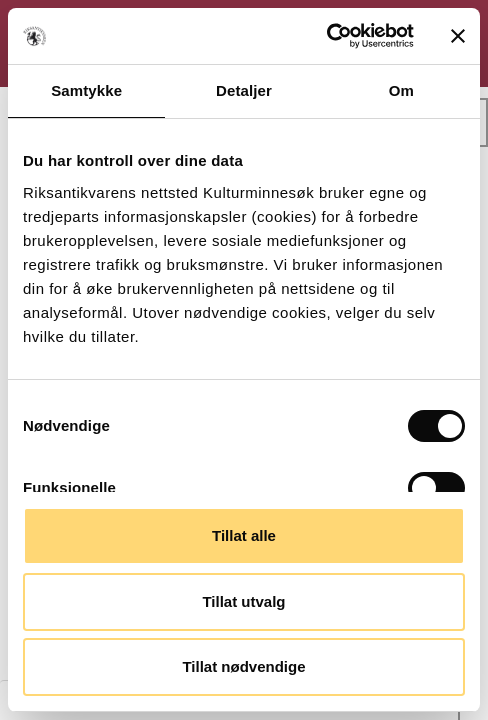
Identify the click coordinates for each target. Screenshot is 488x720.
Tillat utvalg (243, 601)
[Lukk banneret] (458, 36)
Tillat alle (244, 535)
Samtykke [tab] (86, 90)
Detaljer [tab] (244, 90)
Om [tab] (401, 90)
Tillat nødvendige (243, 666)
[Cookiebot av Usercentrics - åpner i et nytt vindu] (326, 36)
